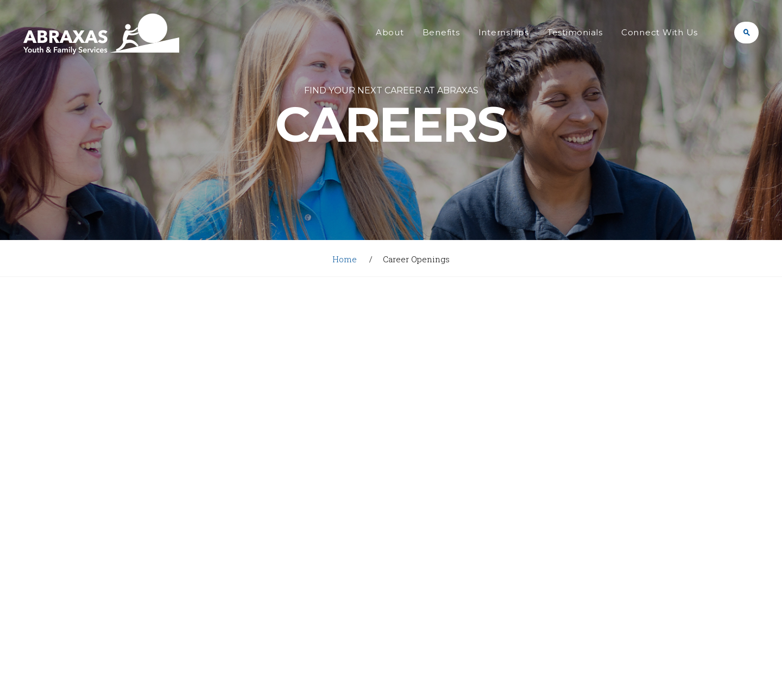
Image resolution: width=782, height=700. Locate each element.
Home (345, 259)
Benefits (441, 33)
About (390, 33)
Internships (504, 33)
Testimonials (575, 33)
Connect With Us (660, 33)
